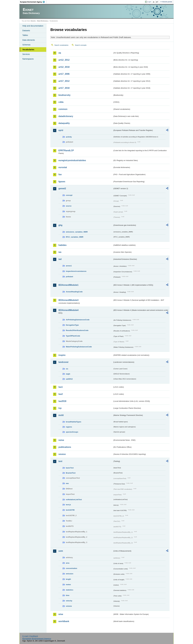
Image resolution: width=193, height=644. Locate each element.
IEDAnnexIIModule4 (68, 310)
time (68, 595)
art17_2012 (64, 81)
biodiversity (64, 95)
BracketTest (71, 473)
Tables (25, 35)
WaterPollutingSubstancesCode (79, 347)
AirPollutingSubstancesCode (78, 320)
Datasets (26, 31)
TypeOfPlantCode (73, 336)
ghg (60, 225)
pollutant (69, 277)
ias (60, 252)
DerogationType (72, 325)
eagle (68, 374)
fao (60, 174)
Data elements (29, 40)
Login (149, 2)
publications (65, 447)
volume (69, 606)
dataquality (64, 123)
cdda (61, 102)
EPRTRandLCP (66, 150)
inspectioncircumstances (76, 271)
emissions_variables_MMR (77, 232)
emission (69, 574)
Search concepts (81, 45)
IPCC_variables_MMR (75, 237)
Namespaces (28, 59)
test (60, 461)
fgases (62, 182)
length (68, 579)
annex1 (69, 266)
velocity (69, 601)
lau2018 (62, 401)
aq (60, 53)
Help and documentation (33, 26)
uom (61, 551)
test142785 (70, 510)
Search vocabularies (61, 45)
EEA (33, 2)
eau (67, 483)
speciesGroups (72, 432)
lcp (60, 408)
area (68, 563)
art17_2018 (64, 88)
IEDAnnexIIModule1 (68, 285)
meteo (68, 585)
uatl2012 (69, 379)
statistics (69, 590)
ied (60, 259)
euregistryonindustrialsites (72, 160)
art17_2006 (64, 74)
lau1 (61, 387)
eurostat (63, 167)
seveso (62, 454)
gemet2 (62, 189)
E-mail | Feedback (30, 636)
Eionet (33, 21)
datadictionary (66, 116)
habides (62, 245)
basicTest (70, 468)
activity (69, 137)
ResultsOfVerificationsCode (77, 330)
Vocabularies (28, 50)
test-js (68, 505)
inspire (62, 355)
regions (69, 427)
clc (67, 369)
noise (61, 440)
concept (69, 195)
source (69, 206)
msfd (61, 415)
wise (61, 614)
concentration (72, 568)
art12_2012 (64, 60)
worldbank (64, 621)
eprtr (61, 130)
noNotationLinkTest (74, 500)
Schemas (26, 45)
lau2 (61, 394)
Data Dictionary (42, 21)
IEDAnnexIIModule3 (68, 300)
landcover (64, 362)
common (63, 109)
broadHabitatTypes (74, 422)
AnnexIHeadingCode (74, 292)
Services (26, 54)
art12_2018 (64, 67)
